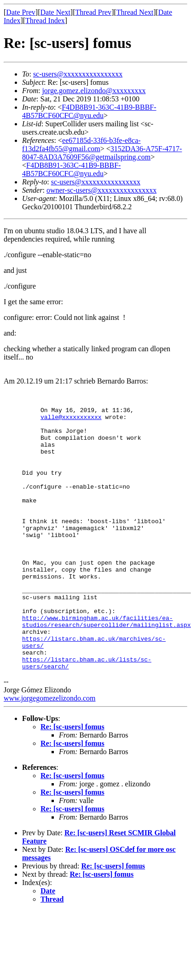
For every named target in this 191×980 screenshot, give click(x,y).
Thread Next (135, 12)
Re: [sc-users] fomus (72, 779)
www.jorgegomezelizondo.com (50, 751)
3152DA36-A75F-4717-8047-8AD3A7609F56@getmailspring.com (102, 153)
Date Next (55, 12)
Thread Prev (93, 12)
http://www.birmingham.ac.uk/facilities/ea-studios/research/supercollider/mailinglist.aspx (107, 665)
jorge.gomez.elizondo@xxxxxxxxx (94, 91)
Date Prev (21, 12)
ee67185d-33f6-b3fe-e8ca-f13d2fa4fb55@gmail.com (81, 145)
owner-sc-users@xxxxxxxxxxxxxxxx (101, 190)
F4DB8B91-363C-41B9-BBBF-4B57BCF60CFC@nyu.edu (89, 111)
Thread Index (45, 21)
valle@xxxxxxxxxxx (71, 421)
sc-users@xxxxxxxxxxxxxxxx (78, 74)
